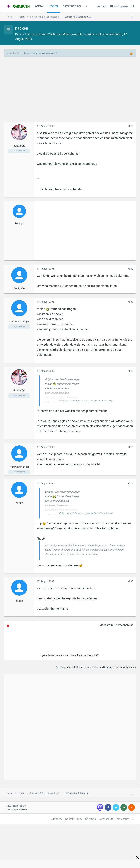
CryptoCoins (72, 6)
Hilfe (80, 819)
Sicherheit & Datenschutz (66, 34)
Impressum (123, 819)
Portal (39, 6)
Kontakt (70, 819)
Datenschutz (106, 819)
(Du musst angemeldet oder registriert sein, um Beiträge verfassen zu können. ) (95, 667)
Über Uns (91, 819)
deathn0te (115, 34)
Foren (54, 6)
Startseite (57, 819)
